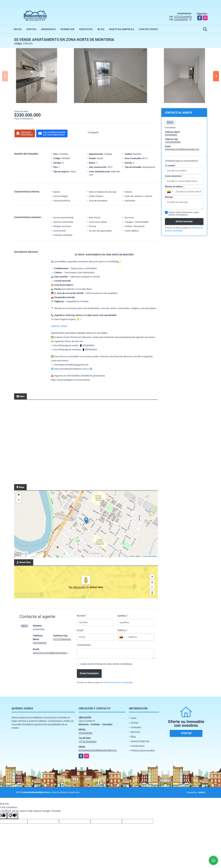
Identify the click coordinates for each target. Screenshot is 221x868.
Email (80, 630)
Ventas (31, 29)
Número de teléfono (175, 186)
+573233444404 (183, 17)
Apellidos (123, 616)
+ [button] (19, 495)
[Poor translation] (13, 816)
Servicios (86, 29)
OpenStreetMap (150, 556)
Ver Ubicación (77, 587)
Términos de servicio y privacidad (118, 683)
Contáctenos (148, 29)
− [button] (19, 500)
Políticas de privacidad (143, 751)
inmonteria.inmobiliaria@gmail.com (52, 653)
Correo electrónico (174, 176)
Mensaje (169, 197)
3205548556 (181, 19)
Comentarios (84, 645)
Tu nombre (171, 165)
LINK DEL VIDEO (59, 326)
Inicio (18, 29)
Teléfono (123, 630)
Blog (101, 29)
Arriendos (48, 29)
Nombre (82, 616)
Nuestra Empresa (122, 29)
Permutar (68, 29)
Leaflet (131, 556)
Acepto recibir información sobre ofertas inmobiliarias (106, 664)
